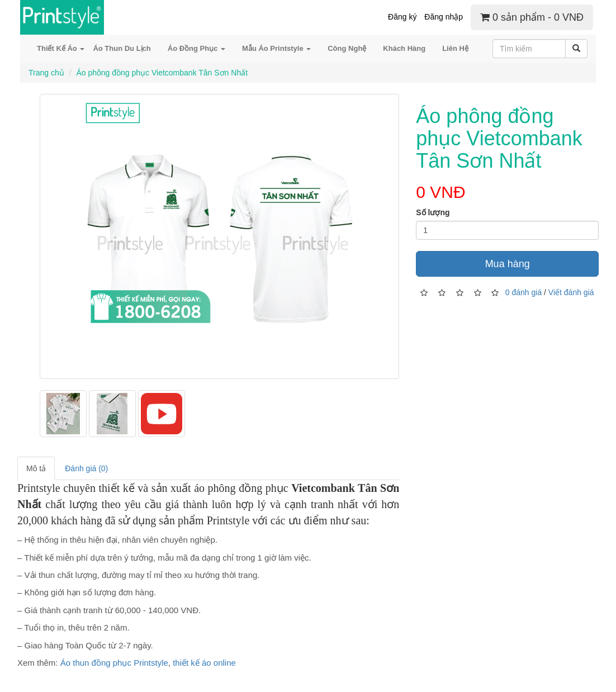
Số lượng (433, 212)
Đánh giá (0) (86, 468)
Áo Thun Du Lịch (122, 48)
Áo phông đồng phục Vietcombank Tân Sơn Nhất (162, 73)
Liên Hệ (455, 48)
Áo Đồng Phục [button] (196, 48)
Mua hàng (508, 264)
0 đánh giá (523, 292)
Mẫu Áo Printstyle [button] (276, 48)
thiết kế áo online (204, 663)
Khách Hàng (404, 48)
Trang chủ (46, 73)
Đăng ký (402, 17)
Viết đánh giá (571, 292)
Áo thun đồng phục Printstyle (114, 663)
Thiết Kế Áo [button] (61, 48)
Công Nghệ (347, 48)
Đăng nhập (444, 17)
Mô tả (36, 468)
